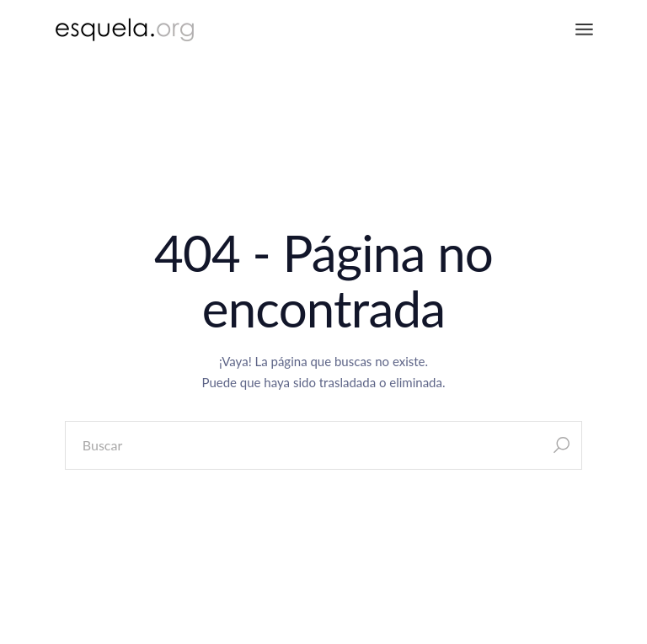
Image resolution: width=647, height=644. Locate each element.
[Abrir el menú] (584, 29)
